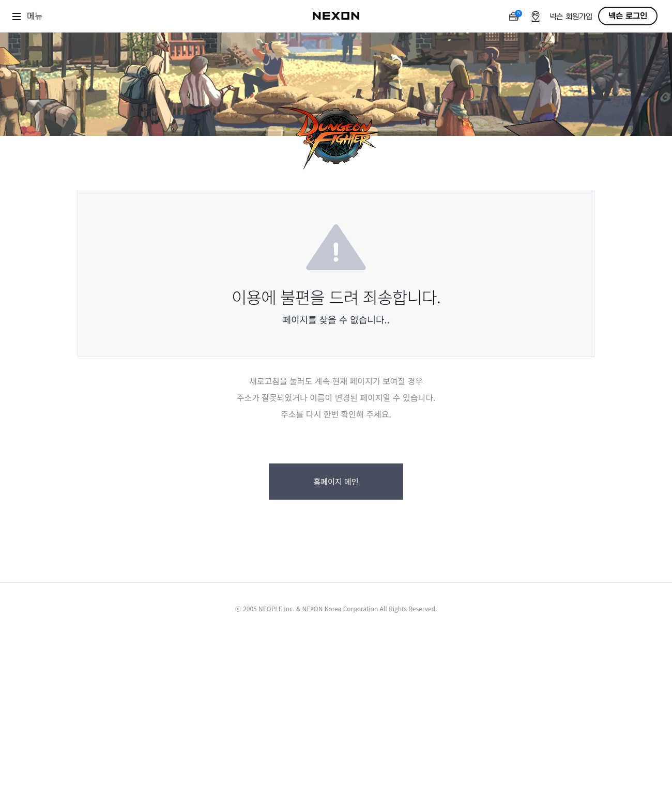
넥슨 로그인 (628, 16)
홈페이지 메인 (336, 481)
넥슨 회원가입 (571, 17)
